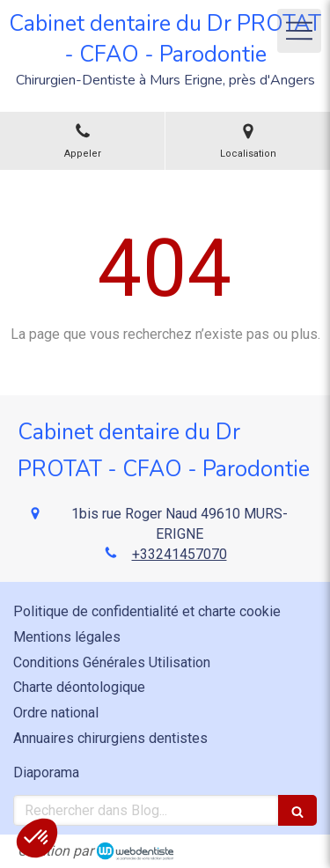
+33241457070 (180, 554)
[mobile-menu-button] (299, 31)
